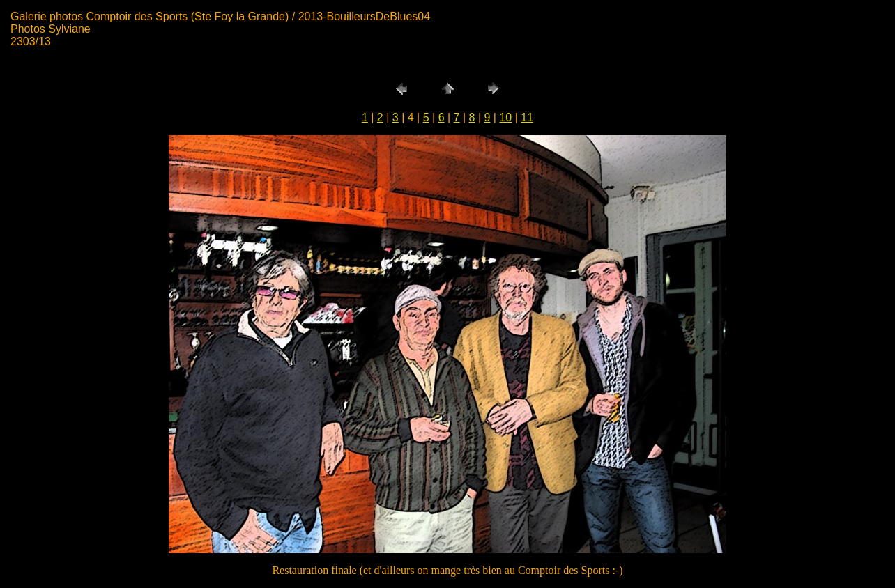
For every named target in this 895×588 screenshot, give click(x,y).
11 (527, 117)
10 (505, 117)
